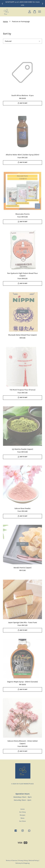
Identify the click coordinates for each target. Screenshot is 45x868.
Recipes (22, 815)
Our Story (23, 812)
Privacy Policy (23, 860)
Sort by (7, 34)
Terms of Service (12, 860)
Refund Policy (34, 860)
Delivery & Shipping (22, 863)
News (22, 818)
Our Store (22, 821)
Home (5, 21)
